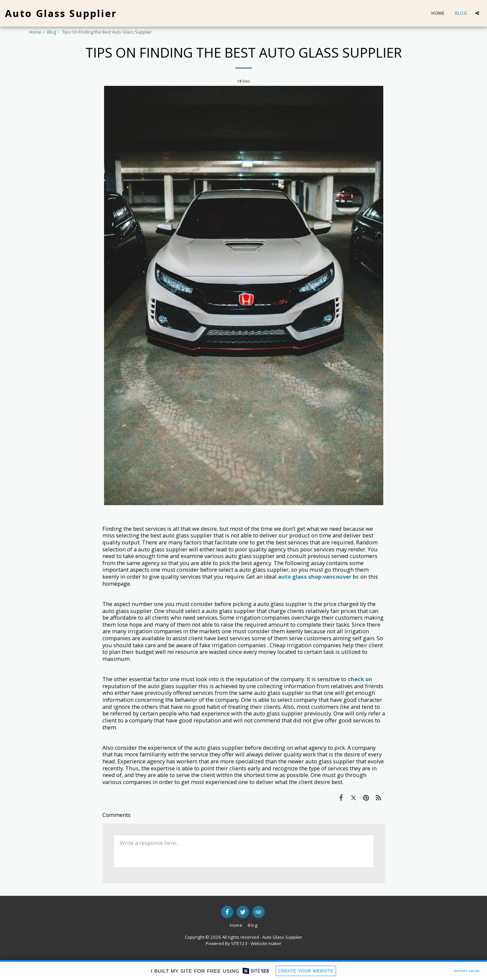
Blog (52, 32)
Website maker (266, 943)
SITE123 (239, 943)
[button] (477, 13)
